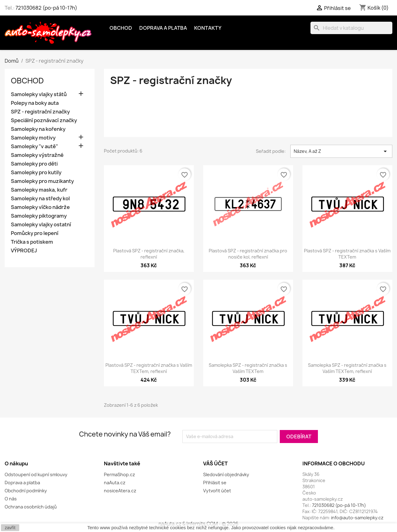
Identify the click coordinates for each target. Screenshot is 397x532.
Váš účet (215, 463)
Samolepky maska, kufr (39, 190)
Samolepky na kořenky (38, 129)
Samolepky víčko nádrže (40, 207)
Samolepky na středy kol (40, 199)
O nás (11, 499)
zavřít (10, 528)
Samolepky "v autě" (34, 146)
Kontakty (208, 28)
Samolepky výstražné (37, 155)
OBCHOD (121, 28)
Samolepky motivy (33, 138)
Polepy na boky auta (35, 103)
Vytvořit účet (217, 491)
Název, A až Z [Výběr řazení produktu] (341, 151)
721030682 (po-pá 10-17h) (46, 8)
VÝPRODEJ (24, 251)
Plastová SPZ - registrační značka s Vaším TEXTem (347, 254)
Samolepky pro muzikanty (42, 181)
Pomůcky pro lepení (35, 233)
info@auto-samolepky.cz (357, 518)
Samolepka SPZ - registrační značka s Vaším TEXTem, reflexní (347, 368)
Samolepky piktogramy (39, 216)
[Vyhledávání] (351, 28)
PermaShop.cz (119, 474)
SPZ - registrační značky (40, 112)
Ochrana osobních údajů (31, 507)
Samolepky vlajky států (39, 94)
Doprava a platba (163, 28)
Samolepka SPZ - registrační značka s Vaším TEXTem (248, 368)
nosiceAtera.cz (120, 491)
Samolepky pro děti (34, 164)
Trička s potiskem (32, 242)
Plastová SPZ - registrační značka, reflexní (149, 254)
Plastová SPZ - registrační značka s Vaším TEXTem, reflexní (149, 368)
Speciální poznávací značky (44, 120)
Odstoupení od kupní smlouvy (36, 474)
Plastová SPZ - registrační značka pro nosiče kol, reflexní (248, 254)
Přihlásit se (215, 483)
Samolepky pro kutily (36, 173)
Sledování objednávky (226, 474)
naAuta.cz (115, 483)
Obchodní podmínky (26, 491)
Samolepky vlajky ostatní (41, 225)
